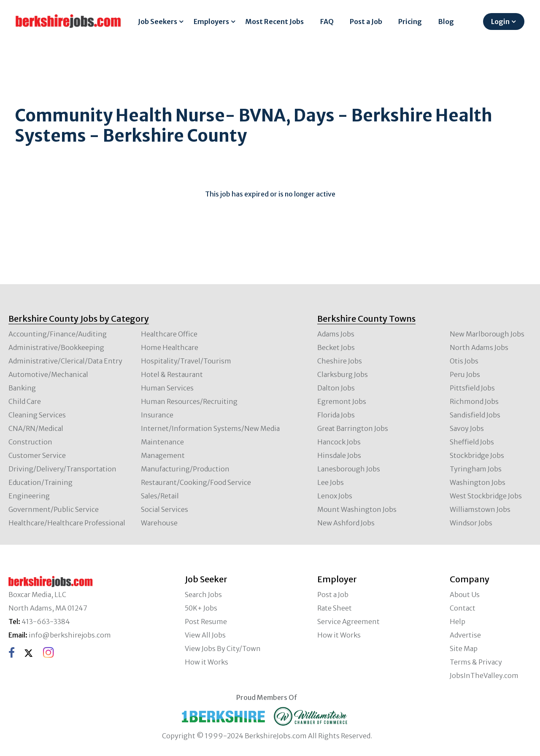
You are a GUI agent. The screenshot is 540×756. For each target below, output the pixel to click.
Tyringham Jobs (476, 469)
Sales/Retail (160, 496)
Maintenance (162, 442)
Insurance (157, 415)
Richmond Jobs (474, 401)
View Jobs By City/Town (223, 648)
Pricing (410, 22)
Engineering (29, 496)
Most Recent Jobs (274, 22)
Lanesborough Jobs (349, 469)
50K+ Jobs (201, 608)
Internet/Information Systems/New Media (210, 428)
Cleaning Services (37, 415)
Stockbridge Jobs (477, 455)
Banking (22, 388)
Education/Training (40, 482)
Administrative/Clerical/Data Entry (65, 361)
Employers (211, 22)
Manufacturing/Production (185, 469)
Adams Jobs (336, 334)
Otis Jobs (464, 361)
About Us (465, 595)
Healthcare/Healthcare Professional (67, 523)
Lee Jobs (331, 482)
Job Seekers (158, 22)
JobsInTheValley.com (484, 675)
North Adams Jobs (479, 347)
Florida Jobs (336, 415)
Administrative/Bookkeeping (56, 347)
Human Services (167, 388)
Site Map (464, 648)
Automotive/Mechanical (48, 374)
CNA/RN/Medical (36, 428)
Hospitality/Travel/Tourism (186, 361)
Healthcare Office (169, 334)
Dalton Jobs (336, 388)
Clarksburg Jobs (343, 374)
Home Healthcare (170, 347)
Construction (30, 442)
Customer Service (37, 455)
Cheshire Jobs (340, 361)
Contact (463, 608)
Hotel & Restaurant (172, 374)
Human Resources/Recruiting (189, 401)
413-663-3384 (46, 621)
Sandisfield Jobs (475, 415)
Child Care (25, 401)
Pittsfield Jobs (472, 388)
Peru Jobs (465, 374)
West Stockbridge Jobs (486, 496)
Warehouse (159, 523)
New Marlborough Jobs (487, 334)
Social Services (165, 509)
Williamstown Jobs (480, 509)
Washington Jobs (478, 482)
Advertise (465, 635)
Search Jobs (203, 595)
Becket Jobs (336, 347)
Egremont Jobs (342, 401)
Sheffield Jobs (472, 442)
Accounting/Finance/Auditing (58, 334)
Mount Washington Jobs (357, 509)
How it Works (207, 662)
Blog (446, 22)
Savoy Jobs (467, 428)
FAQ (327, 22)
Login (500, 22)
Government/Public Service (54, 509)
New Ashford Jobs (346, 523)
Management (163, 455)
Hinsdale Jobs (339, 455)
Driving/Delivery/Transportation (62, 469)
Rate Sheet (335, 608)
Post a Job (366, 22)
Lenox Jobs (335, 496)
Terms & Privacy (476, 662)
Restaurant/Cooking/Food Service (196, 482)
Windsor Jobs (471, 523)
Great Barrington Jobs (353, 428)
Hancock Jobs (339, 442)
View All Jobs (205, 635)
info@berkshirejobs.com (70, 635)
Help (458, 621)
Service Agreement (348, 621)
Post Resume (206, 621)
